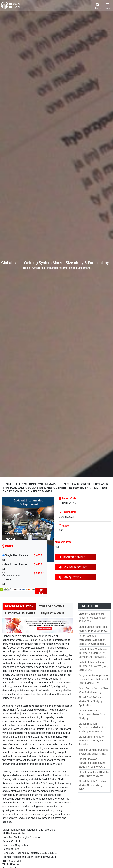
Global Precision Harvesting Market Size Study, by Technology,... (92, 763)
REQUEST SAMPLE (72, 557)
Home (26, 268)
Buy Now (41, 591)
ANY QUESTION (70, 577)
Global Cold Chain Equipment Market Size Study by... (92, 714)
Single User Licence (17, 555)
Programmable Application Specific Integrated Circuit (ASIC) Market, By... (94, 679)
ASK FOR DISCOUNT (73, 567)
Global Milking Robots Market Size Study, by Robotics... (91, 741)
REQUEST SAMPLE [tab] (52, 613)
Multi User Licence (16, 564)
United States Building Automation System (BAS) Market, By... (93, 666)
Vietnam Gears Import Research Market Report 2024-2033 (92, 618)
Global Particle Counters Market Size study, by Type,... (92, 785)
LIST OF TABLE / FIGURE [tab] (20, 613)
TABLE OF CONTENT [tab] (52, 606)
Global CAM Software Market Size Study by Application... (91, 701)
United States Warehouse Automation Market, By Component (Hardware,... (93, 653)
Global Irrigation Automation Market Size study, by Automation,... (92, 728)
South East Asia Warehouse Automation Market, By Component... (93, 640)
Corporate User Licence (11, 577)
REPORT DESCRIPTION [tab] (19, 606)
